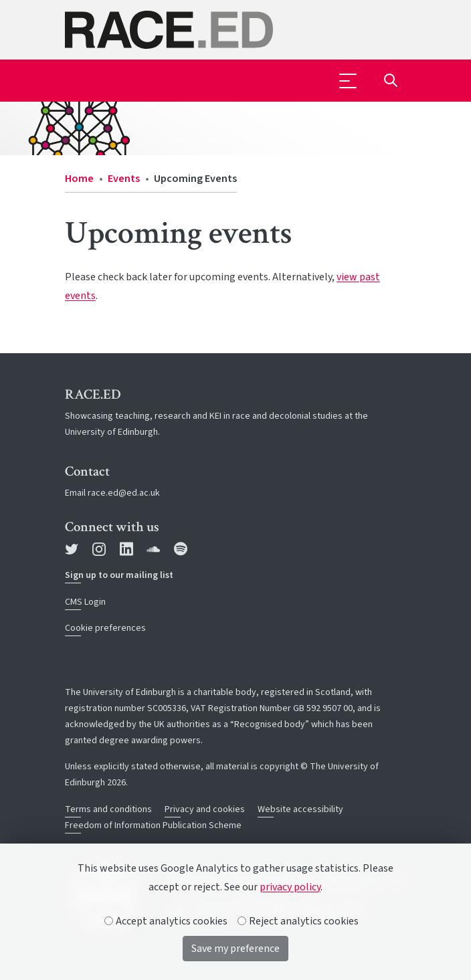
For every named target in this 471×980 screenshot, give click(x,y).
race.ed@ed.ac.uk (124, 493)
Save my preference (235, 949)
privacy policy (290, 887)
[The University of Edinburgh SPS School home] (235, 30)
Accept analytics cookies (166, 921)
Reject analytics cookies (298, 921)
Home (79, 179)
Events (124, 179)
